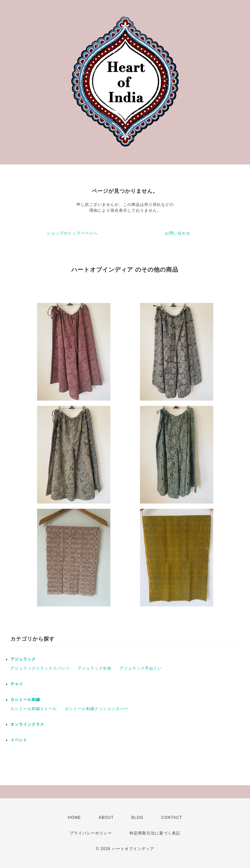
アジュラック (23, 659)
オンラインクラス (27, 724)
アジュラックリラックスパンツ (40, 668)
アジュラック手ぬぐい (141, 668)
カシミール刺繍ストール (34, 709)
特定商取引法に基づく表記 (155, 833)
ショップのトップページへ (72, 233)
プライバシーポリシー (91, 833)
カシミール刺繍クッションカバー (97, 709)
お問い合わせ (178, 233)
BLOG (138, 818)
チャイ (17, 684)
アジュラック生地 (94, 668)
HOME (75, 818)
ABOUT (106, 818)
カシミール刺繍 (25, 700)
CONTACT (172, 818)
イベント (19, 740)
